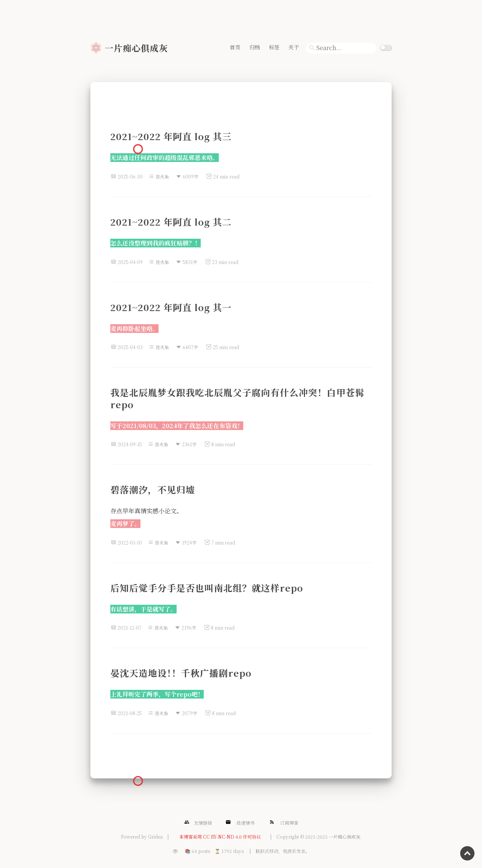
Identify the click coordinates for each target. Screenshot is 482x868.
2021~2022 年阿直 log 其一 (171, 307)
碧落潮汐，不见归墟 (153, 489)
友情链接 (198, 823)
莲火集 (162, 176)
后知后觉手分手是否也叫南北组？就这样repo (207, 588)
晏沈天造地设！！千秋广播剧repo (181, 673)
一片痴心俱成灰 (136, 48)
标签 (274, 47)
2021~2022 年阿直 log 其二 (171, 222)
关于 (294, 47)
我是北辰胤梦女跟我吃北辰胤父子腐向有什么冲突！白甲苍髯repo (237, 398)
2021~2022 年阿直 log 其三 (171, 136)
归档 (255, 47)
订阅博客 (284, 823)
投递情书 (240, 823)
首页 (235, 47)
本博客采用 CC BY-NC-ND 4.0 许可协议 (220, 837)
